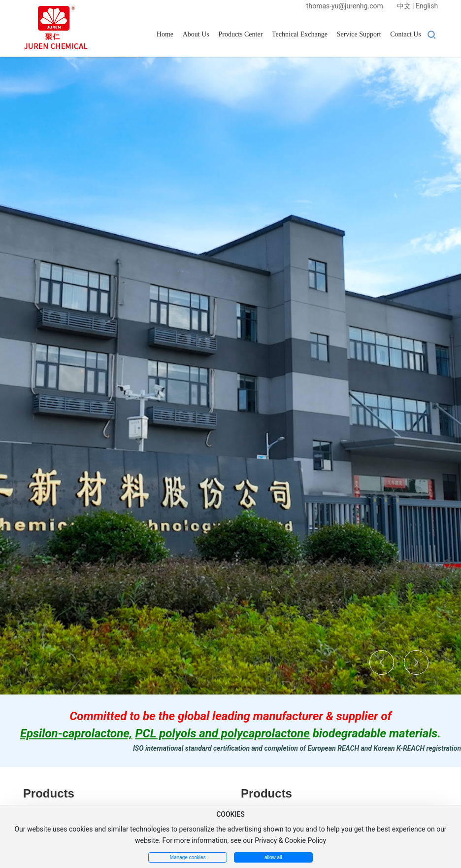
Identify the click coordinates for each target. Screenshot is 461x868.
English (427, 6)
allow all (273, 857)
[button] (382, 662)
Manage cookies (188, 857)
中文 (404, 6)
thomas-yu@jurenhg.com (345, 6)
